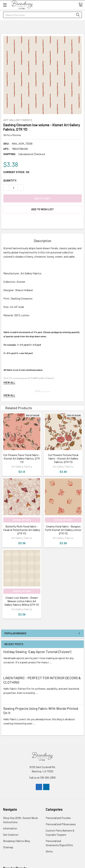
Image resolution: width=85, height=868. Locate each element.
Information (10, 828)
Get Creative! (11, 835)
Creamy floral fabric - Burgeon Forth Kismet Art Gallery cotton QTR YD (63, 530)
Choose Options (22, 520)
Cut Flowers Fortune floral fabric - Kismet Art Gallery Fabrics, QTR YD (63, 458)
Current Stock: (16, 172)
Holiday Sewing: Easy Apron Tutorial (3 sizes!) (37, 652)
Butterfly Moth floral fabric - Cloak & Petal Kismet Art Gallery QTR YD (22, 530)
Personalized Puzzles (58, 818)
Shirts (49, 851)
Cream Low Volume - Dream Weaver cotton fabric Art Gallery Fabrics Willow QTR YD (22, 601)
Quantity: (10, 180)
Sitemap (8, 847)
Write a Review (12, 135)
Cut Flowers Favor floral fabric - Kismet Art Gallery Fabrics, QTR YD (22, 458)
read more (9, 668)
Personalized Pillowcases (61, 824)
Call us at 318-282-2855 (42, 777)
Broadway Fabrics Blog (16, 841)
